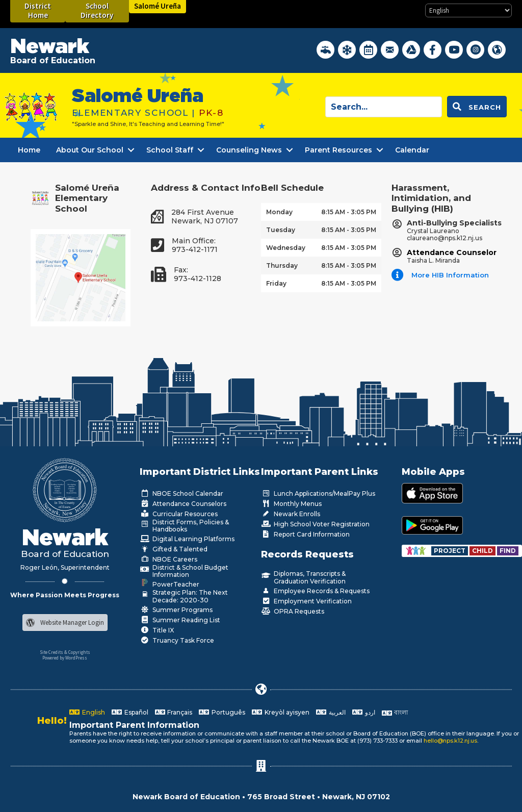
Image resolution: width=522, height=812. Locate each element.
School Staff (170, 150)
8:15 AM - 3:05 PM (349, 212)
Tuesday (281, 230)
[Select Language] (468, 10)
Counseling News (249, 150)
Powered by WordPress (65, 658)
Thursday (282, 265)
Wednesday (286, 248)
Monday (279, 212)
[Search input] (384, 107)
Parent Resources (338, 150)
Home (29, 150)
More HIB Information (450, 275)
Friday (276, 283)
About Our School (90, 150)
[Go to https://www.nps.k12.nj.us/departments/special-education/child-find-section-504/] (450, 551)
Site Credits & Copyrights (65, 652)
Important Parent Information (134, 725)
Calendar (412, 150)
